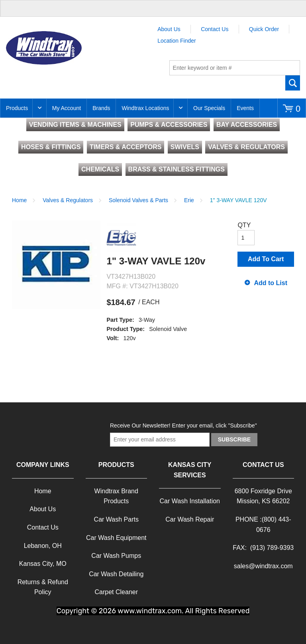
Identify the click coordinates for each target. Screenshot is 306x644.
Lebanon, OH (43, 546)
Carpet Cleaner (117, 592)
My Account (67, 108)
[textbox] (235, 68)
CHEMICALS (100, 169)
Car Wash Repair (190, 519)
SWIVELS (185, 147)
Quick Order (264, 29)
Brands (101, 108)
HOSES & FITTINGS (51, 147)
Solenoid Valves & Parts (138, 200)
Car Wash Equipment (116, 538)
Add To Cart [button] (266, 259)
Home (19, 200)
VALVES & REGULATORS (246, 147)
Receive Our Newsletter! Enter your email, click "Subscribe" (183, 425)
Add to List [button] (271, 283)
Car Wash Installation (190, 501)
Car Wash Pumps (116, 556)
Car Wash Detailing (116, 574)
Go (293, 83)
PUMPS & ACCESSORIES (169, 125)
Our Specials (209, 108)
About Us (169, 29)
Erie (189, 200)
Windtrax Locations (145, 108)
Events (245, 108)
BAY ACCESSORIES (247, 125)
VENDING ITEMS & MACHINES (75, 125)
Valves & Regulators (68, 200)
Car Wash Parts (116, 519)
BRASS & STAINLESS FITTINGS (177, 169)
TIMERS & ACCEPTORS (126, 147)
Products (17, 108)
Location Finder (177, 41)
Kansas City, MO (43, 564)
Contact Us (215, 29)
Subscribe (234, 439)
